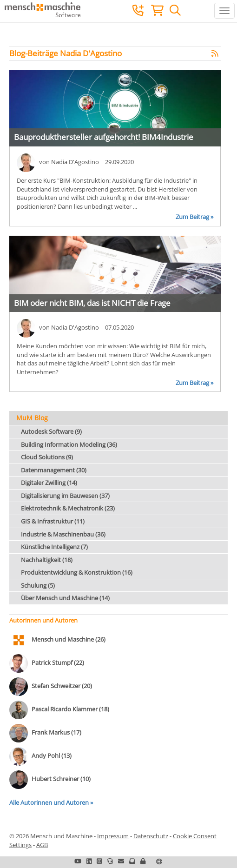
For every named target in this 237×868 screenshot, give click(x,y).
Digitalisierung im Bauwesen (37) (65, 496)
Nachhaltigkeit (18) (47, 560)
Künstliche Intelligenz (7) (54, 547)
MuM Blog (32, 418)
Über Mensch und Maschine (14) (65, 598)
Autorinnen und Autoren (43, 620)
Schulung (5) (38, 585)
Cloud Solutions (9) (47, 457)
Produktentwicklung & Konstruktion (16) (77, 572)
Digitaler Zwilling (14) (49, 483)
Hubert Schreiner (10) (61, 779)
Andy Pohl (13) (52, 756)
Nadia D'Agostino (75, 162)
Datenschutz (151, 836)
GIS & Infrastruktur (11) (53, 521)
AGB (42, 845)
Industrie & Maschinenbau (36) (63, 534)
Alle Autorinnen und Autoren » (51, 802)
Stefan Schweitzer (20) (62, 686)
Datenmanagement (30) (54, 470)
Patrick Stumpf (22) (58, 663)
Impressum (113, 836)
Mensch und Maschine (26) (69, 640)
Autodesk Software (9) (51, 431)
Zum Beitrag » (194, 217)
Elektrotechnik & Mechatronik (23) (68, 508)
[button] (143, 861)
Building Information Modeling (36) (69, 444)
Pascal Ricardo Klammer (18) (70, 709)
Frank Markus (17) (56, 733)
